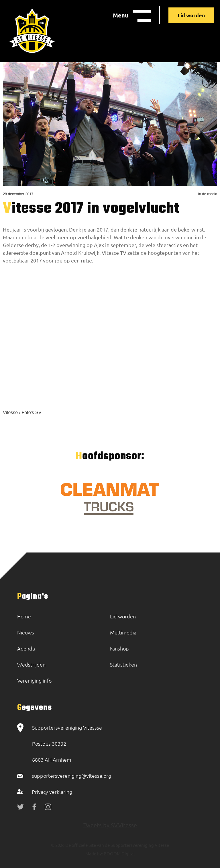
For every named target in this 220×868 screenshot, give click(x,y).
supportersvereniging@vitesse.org (71, 776)
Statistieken (123, 664)
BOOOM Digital (119, 854)
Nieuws (26, 632)
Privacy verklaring (52, 792)
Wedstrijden (31, 664)
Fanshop (119, 648)
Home (24, 616)
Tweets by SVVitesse (110, 825)
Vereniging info (34, 680)
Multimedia (123, 632)
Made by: (94, 854)
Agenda (26, 648)
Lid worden (191, 15)
